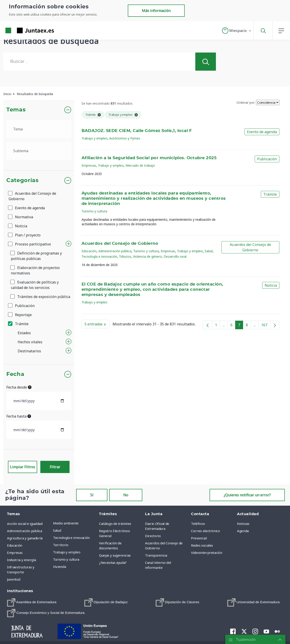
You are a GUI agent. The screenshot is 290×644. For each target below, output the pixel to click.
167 (266, 326)
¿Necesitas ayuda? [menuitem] (113, 562)
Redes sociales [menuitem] (202, 545)
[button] (237, 31)
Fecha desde (19, 387)
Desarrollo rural (175, 256)
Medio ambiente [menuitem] (66, 523)
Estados (24, 333)
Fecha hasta (19, 416)
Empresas (89, 165)
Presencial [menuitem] (199, 538)
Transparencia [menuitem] (156, 555)
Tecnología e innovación (99, 256)
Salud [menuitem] (57, 530)
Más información (156, 11)
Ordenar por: (246, 102)
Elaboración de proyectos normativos (35, 270)
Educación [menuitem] (15, 545)
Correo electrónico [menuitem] (205, 531)
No (126, 495)
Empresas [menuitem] (15, 553)
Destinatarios (29, 351)
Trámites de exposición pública (41, 297)
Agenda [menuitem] (243, 531)
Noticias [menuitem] (243, 524)
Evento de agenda (27, 208)
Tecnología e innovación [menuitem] (71, 538)
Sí (92, 495)
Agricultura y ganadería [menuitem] (25, 538)
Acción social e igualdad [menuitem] (25, 524)
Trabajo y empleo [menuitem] (67, 552)
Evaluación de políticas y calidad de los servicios (35, 285)
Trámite (19, 324)
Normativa (21, 217)
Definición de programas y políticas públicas (36, 256)
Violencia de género (147, 256)
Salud (209, 251)
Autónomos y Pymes (125, 138)
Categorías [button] (23, 180)
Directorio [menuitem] (153, 536)
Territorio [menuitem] (61, 545)
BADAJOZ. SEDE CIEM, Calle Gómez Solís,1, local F (137, 131)
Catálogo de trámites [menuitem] (115, 524)
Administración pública (115, 251)
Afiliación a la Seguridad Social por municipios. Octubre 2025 (149, 158)
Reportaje (20, 315)
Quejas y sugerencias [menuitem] (115, 555)
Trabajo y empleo (94, 138)
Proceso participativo (30, 244)
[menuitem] (32, 602)
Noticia (18, 226)
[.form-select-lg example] (39, 129)
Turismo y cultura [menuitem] (66, 559)
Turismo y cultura (94, 211)
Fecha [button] (15, 374)
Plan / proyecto (25, 235)
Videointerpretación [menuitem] (207, 553)
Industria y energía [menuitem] (21, 560)
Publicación (22, 306)
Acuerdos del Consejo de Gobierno (32, 196)
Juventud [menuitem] (14, 579)
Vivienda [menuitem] (59, 567)
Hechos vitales (30, 342)
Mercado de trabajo (140, 165)
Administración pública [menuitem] (24, 531)
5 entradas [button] (97, 325)
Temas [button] (16, 110)
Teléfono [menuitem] (198, 524)
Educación (89, 251)
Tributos (125, 256)
